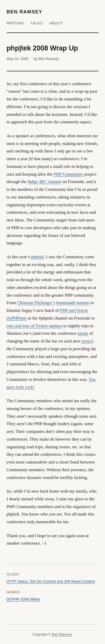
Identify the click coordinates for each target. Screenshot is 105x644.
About (56, 23)
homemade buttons (73, 303)
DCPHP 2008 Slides (23, 599)
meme (83, 333)
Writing (15, 23)
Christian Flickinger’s (36, 303)
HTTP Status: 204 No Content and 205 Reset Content (51, 581)
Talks (37, 23)
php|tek (37, 257)
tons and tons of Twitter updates (35, 326)
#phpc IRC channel (45, 182)
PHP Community (68, 174)
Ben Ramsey (25, 12)
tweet (86, 341)
